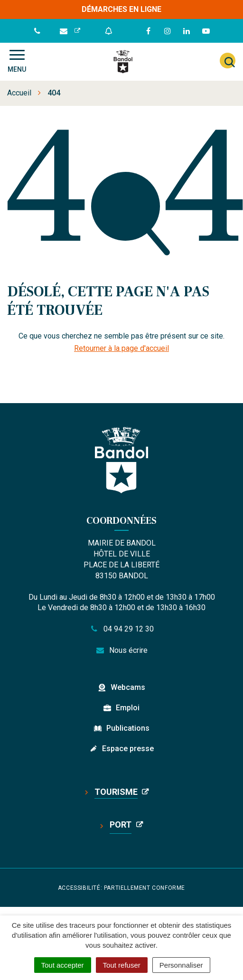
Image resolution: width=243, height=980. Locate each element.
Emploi (128, 708)
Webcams (128, 687)
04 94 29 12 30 (121, 629)
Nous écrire (122, 650)
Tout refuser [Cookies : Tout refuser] (122, 965)
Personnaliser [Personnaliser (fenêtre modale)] (181, 965)
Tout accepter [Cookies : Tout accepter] (63, 965)
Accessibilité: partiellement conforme (121, 888)
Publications (128, 728)
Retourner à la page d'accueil (121, 348)
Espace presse (128, 749)
